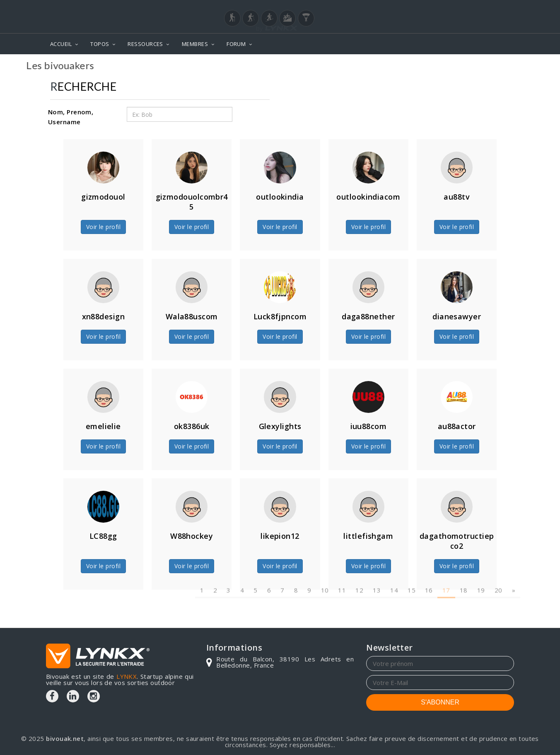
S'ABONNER (440, 702)
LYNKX (127, 676)
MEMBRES (195, 44)
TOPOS (100, 44)
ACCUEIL (61, 44)
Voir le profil (103, 227)
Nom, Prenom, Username (71, 117)
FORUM (236, 44)
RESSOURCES (145, 44)
